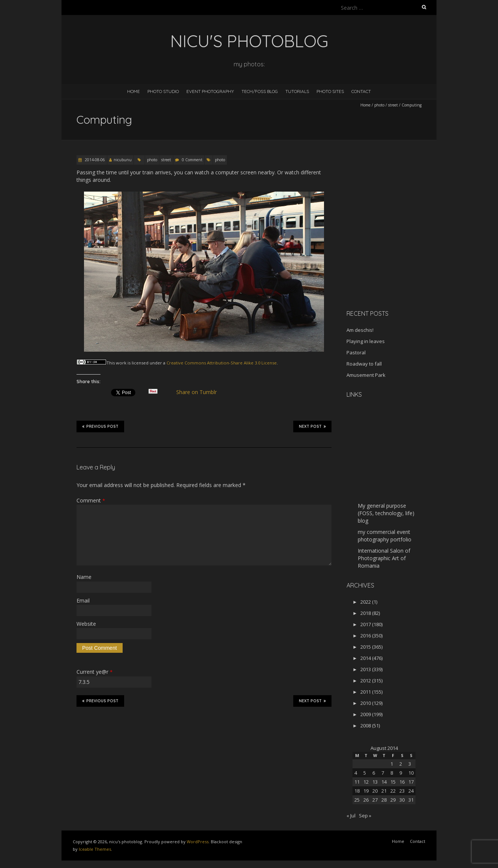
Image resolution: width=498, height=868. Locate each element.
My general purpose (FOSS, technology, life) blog (386, 513)
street (393, 105)
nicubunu (123, 160)
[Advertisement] (393, 251)
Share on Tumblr (200, 392)
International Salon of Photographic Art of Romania (384, 558)
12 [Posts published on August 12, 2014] (366, 782)
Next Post (312, 426)
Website (86, 624)
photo (379, 105)
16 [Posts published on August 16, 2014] (402, 782)
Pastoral (356, 352)
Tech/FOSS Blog (260, 91)
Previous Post (100, 426)
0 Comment (192, 160)
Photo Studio (163, 91)
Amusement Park (366, 375)
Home (133, 91)
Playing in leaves (366, 341)
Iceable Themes (95, 849)
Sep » (365, 816)
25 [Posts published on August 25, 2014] (357, 800)
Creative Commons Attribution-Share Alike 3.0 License (222, 363)
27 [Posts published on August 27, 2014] (375, 800)
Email (83, 600)
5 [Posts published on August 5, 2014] (365, 773)
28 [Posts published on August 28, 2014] (384, 800)
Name (84, 577)
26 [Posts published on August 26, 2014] (366, 800)
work (121, 363)
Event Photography (210, 91)
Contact (361, 91)
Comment (91, 500)
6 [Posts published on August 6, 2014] (374, 773)
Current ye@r (94, 672)
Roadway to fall (364, 364)
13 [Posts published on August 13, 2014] (375, 782)
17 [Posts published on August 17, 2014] (411, 782)
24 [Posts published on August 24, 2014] (411, 791)
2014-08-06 (94, 160)
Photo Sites (330, 91)
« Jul (351, 816)
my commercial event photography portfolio (385, 536)
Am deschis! (360, 330)
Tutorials (297, 91)
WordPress (198, 842)
